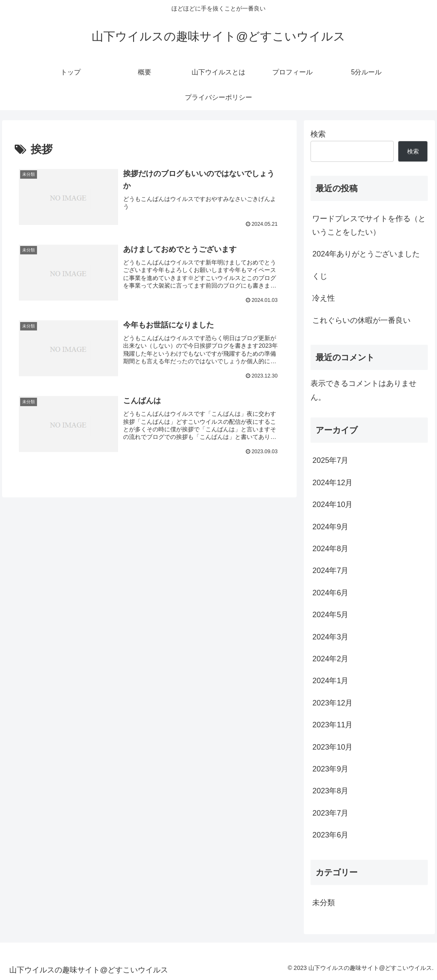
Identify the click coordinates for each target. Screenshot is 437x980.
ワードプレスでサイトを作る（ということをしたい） (369, 225)
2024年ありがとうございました (366, 254)
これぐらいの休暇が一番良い (361, 320)
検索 (318, 134)
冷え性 (324, 298)
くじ (320, 276)
